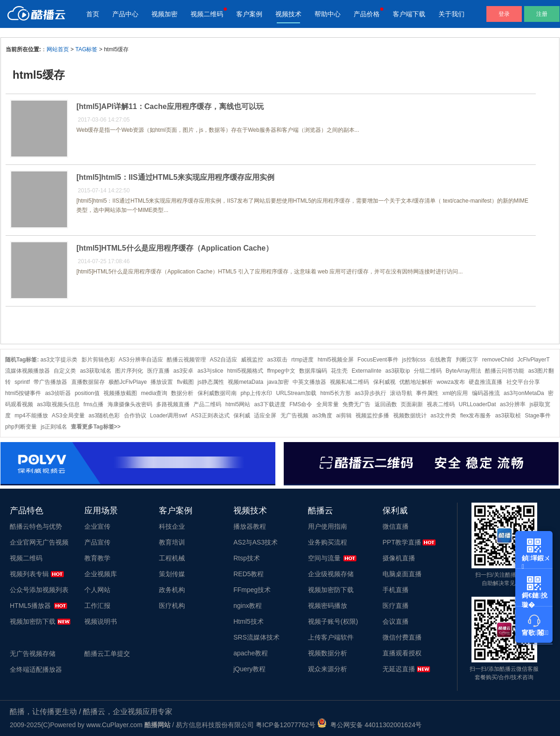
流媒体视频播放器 (27, 371)
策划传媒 (172, 574)
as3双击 (277, 360)
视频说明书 (101, 621)
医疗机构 (172, 606)
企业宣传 (97, 526)
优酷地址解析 (416, 382)
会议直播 (396, 621)
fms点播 (93, 404)
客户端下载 (409, 14)
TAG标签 (87, 49)
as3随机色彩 (104, 416)
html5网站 (238, 404)
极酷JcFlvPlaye (128, 382)
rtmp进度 (302, 360)
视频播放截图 (120, 393)
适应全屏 (265, 416)
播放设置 (162, 382)
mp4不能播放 (31, 416)
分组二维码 (428, 371)
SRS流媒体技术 (256, 637)
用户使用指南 (328, 526)
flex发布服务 (476, 416)
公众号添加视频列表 (39, 590)
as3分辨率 (513, 404)
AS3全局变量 (68, 416)
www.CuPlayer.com (114, 725)
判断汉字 (467, 360)
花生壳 (339, 371)
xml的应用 (455, 393)
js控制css (414, 360)
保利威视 (384, 382)
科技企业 (172, 526)
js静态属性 (211, 382)
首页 (93, 14)
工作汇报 (97, 606)
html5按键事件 (23, 393)
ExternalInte (367, 371)
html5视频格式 (245, 371)
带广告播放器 (50, 382)
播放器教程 (250, 526)
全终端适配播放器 (36, 669)
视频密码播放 (328, 606)
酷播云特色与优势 (36, 526)
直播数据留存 (88, 382)
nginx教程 (248, 606)
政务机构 (172, 590)
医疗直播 (158, 371)
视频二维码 (207, 14)
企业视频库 (101, 574)
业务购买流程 (328, 542)
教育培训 (172, 542)
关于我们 (451, 14)
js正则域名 (54, 427)
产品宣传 (97, 542)
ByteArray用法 (463, 371)
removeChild (498, 360)
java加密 (278, 382)
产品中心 (125, 14)
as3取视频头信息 (58, 404)
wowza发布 (451, 382)
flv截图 (185, 382)
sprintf (22, 382)
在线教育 (441, 360)
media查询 (154, 393)
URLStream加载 (297, 393)
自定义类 (65, 371)
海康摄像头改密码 (130, 404)
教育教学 (97, 558)
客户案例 (249, 14)
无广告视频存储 (33, 654)
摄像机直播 (399, 558)
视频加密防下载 (33, 621)
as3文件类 (443, 416)
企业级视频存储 (331, 574)
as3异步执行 (370, 393)
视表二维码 (441, 404)
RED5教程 (249, 574)
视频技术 (288, 14)
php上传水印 (256, 393)
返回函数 (386, 404)
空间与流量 (324, 558)
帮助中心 (328, 14)
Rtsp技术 (247, 558)
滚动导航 (401, 393)
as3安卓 (183, 371)
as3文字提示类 (59, 360)
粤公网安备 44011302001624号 (370, 725)
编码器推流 (486, 393)
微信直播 (396, 526)
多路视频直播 (173, 404)
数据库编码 (313, 371)
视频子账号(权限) (333, 621)
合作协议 (135, 416)
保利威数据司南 (217, 393)
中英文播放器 (309, 382)
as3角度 (322, 416)
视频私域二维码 (349, 382)
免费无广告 (356, 404)
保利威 (242, 416)
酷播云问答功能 (505, 371)
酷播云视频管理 (186, 360)
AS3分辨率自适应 (141, 360)
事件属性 (427, 393)
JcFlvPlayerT (533, 360)
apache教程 (251, 653)
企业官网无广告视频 (39, 542)
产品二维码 (207, 404)
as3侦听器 (58, 393)
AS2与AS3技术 (256, 542)
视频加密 (164, 14)
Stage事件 (537, 416)
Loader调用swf (168, 416)
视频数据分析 (328, 653)
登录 (504, 14)
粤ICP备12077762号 (286, 725)
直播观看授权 (402, 653)
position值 (87, 393)
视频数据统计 (410, 416)
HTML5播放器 (30, 606)
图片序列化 (129, 371)
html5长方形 (336, 393)
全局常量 (328, 404)
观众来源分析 (328, 669)
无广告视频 (294, 416)
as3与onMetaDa (524, 393)
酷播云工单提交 (107, 654)
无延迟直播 (399, 669)
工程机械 (172, 558)
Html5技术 (249, 621)
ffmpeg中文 (281, 371)
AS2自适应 (223, 360)
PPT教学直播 (402, 542)
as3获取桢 (508, 416)
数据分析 (182, 393)
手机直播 (396, 590)
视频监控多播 (372, 416)
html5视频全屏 (336, 360)
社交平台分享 (523, 382)
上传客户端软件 (331, 637)
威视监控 (252, 360)
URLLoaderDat (478, 404)
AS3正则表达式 (210, 416)
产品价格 (367, 14)
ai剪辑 (344, 416)
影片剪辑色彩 (98, 360)
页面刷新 (412, 404)
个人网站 (97, 590)
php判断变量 (21, 427)
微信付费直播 (402, 637)
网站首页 (58, 49)
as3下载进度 (270, 404)
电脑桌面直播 (402, 574)
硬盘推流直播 (485, 382)
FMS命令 (301, 404)
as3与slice (210, 371)
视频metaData (246, 382)
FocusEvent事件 (378, 360)
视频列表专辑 (29, 574)
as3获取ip (398, 371)
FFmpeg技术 (252, 590)
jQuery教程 (249, 669)
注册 (542, 14)
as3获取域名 (96, 371)
